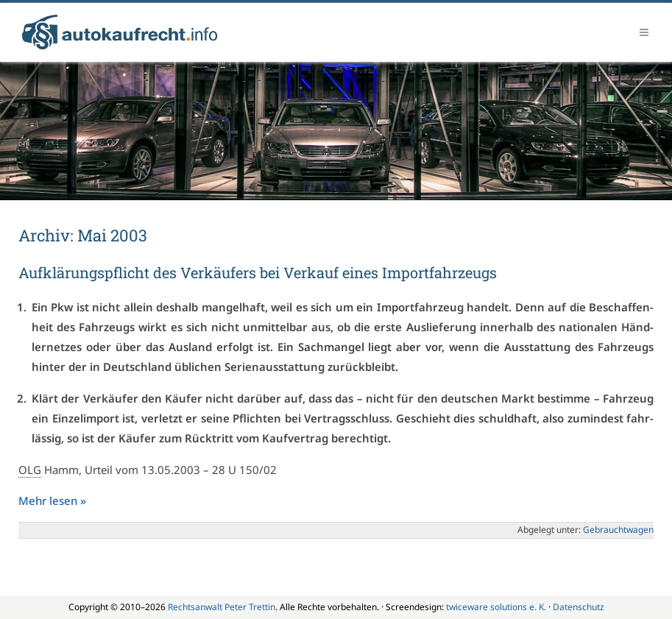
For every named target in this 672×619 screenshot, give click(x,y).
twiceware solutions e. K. (496, 607)
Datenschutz (579, 607)
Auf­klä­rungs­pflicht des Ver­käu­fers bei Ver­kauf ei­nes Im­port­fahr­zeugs (258, 272)
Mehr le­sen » (52, 500)
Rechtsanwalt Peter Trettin (222, 607)
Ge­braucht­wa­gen (618, 530)
